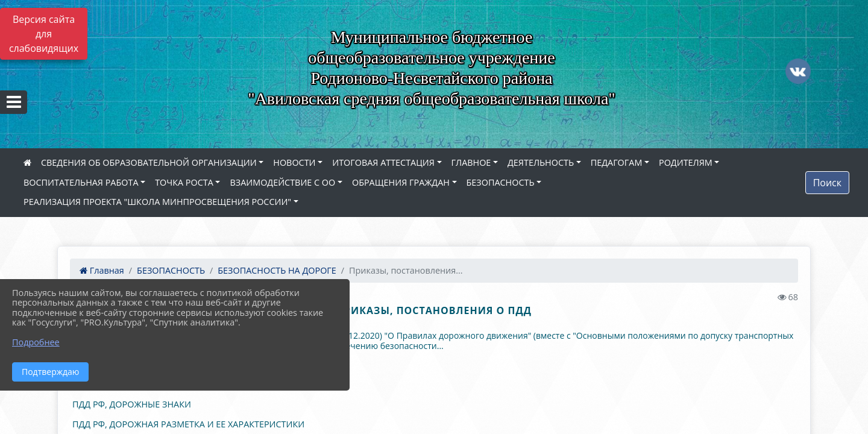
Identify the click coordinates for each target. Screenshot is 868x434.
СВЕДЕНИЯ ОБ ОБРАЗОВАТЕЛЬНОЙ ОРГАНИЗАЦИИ (149, 162)
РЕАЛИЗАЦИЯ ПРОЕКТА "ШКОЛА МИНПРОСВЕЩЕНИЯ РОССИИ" (157, 202)
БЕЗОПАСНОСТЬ (501, 182)
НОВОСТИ (294, 162)
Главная (102, 270)
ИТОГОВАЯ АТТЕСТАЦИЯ (383, 162)
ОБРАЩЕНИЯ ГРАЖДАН (401, 182)
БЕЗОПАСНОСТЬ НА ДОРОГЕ (277, 270)
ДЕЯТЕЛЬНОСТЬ (541, 162)
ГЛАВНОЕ (471, 162)
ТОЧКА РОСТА (184, 182)
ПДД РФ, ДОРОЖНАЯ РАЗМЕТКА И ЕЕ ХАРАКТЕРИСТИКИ (188, 424)
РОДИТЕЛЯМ (686, 162)
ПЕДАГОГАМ (617, 162)
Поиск (827, 183)
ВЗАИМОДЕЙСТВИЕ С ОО (282, 182)
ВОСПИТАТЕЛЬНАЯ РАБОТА (81, 182)
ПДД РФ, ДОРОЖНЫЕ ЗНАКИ (132, 404)
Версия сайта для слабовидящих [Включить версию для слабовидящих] (44, 34)
